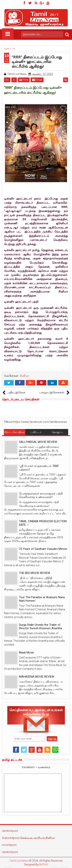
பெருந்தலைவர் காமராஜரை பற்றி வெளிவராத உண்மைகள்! (41, 495)
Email (37, 80)
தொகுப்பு (57, 432)
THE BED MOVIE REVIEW (34, 573)
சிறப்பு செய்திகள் (15, 432)
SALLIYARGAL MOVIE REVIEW (38, 442)
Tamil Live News (19, 861)
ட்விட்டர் (36, 432)
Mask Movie (26, 653)
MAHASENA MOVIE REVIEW (37, 677)
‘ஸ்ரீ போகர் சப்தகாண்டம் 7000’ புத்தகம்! (39, 468)
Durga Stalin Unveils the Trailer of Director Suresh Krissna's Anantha (41, 627)
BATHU (44, 865)
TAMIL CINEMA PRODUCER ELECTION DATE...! (43, 523)
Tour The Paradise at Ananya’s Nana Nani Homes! (42, 599)
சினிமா (25, 376)
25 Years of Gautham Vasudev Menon (43, 549)
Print (24, 80)
